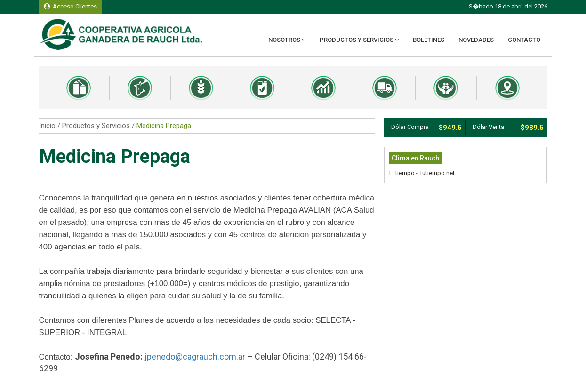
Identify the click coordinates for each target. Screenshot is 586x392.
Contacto (524, 40)
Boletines (429, 40)
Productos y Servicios (359, 40)
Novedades (476, 40)
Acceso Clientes (70, 6)
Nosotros (287, 40)
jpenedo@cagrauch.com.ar (195, 356)
